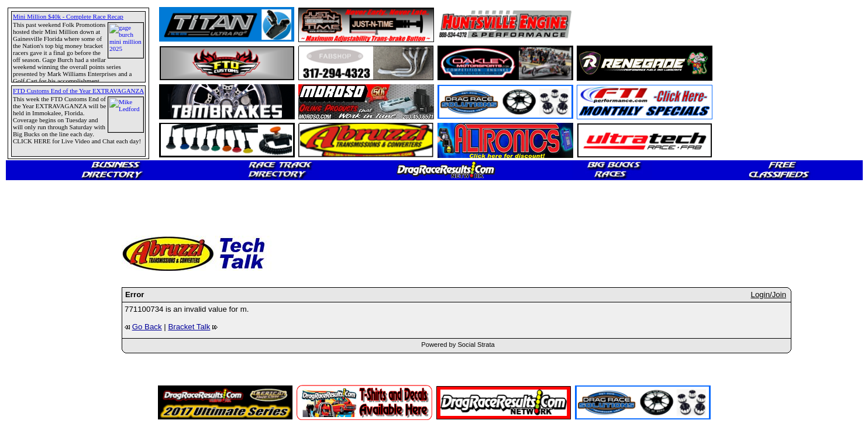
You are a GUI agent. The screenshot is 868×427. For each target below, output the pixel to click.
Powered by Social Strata (458, 345)
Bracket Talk (189, 327)
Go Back (147, 327)
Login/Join (769, 295)
